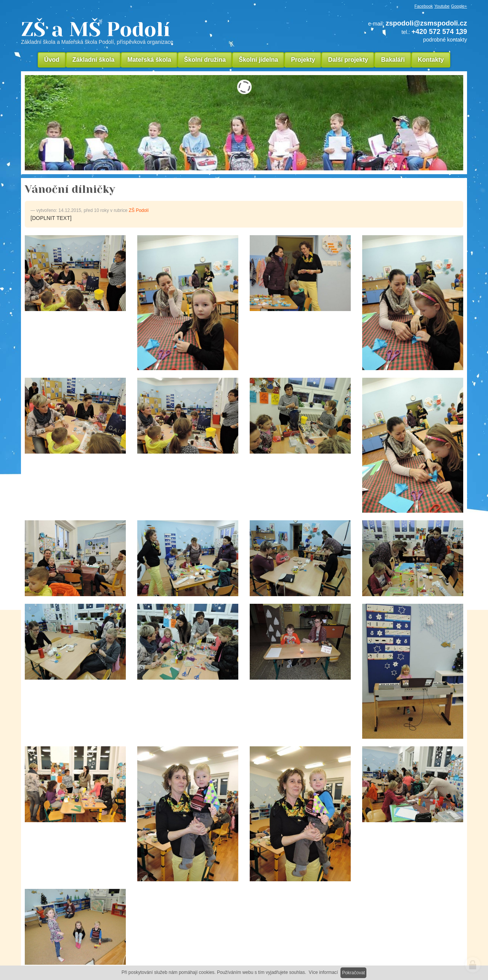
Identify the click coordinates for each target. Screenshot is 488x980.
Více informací (323, 972)
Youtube (442, 6)
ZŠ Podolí (139, 210)
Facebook (424, 6)
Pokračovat (353, 973)
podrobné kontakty (445, 40)
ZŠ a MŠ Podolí (149, 32)
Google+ (459, 6)
